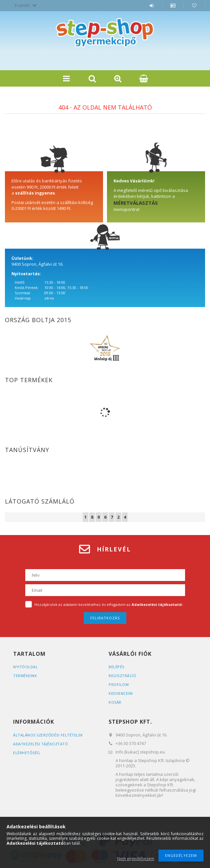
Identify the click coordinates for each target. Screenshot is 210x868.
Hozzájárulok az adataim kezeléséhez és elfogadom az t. (109, 604)
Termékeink (25, 676)
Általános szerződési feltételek (48, 735)
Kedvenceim (121, 693)
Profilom (119, 684)
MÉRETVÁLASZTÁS (136, 203)
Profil (173, 9)
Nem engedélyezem (136, 859)
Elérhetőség (27, 753)
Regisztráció (122, 676)
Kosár (115, 702)
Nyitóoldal (25, 667)
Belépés (152, 9)
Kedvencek (194, 9)
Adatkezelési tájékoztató (41, 744)
